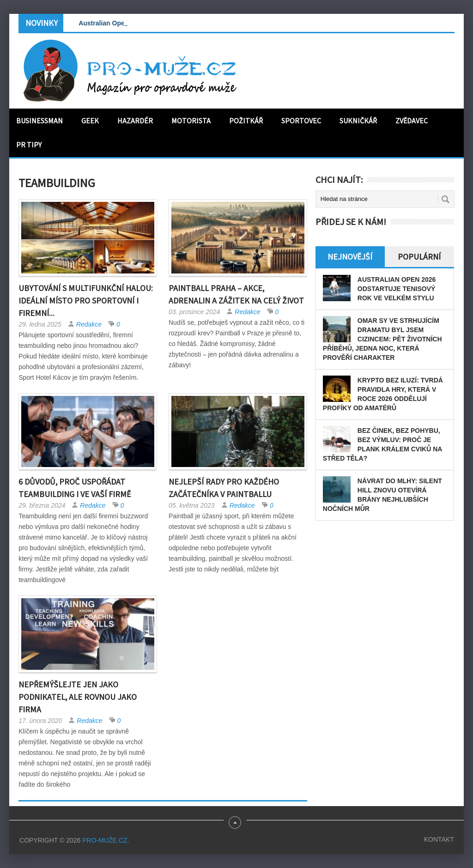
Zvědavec (412, 121)
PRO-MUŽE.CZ (105, 840)
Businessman (39, 121)
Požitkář (246, 121)
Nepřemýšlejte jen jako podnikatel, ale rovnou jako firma (78, 697)
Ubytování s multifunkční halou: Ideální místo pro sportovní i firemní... (86, 300)
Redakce (89, 324)
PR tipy (29, 145)
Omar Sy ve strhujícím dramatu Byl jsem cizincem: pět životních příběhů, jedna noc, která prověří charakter (382, 339)
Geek (90, 121)
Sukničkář (358, 121)
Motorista (191, 121)
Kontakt (439, 839)
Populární (419, 257)
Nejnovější (350, 257)
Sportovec (301, 121)
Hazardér (135, 121)
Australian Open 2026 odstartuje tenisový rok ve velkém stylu (397, 289)
